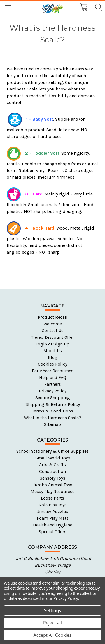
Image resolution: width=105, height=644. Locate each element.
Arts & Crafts (53, 465)
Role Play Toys (53, 505)
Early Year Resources (53, 371)
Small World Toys (53, 458)
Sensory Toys (53, 478)
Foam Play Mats (53, 518)
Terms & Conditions (53, 411)
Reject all (53, 623)
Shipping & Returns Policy (53, 404)
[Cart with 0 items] (83, 7)
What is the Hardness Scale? (53, 418)
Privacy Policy (53, 391)
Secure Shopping (53, 398)
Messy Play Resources (53, 491)
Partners (53, 384)
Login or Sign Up (53, 344)
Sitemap (53, 424)
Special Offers (53, 532)
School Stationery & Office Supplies (53, 451)
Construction (53, 471)
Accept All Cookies (53, 635)
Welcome (53, 324)
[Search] (98, 7)
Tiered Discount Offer (53, 337)
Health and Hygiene (53, 525)
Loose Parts (53, 498)
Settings (53, 610)
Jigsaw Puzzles (53, 511)
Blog (53, 357)
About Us (53, 351)
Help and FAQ (53, 377)
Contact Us (53, 331)
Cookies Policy (53, 364)
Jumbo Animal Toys (53, 485)
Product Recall (53, 317)
